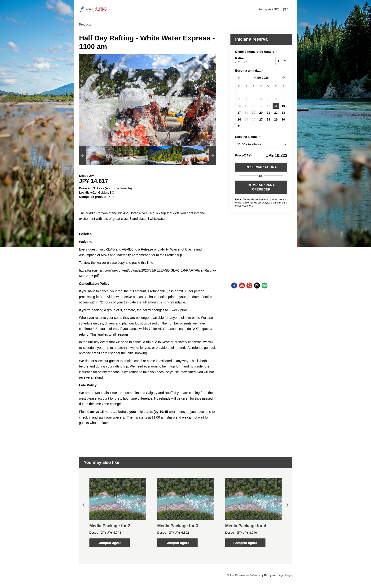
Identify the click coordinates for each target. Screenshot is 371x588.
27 (261, 119)
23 (283, 113)
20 (261, 113)
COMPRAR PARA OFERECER (261, 187)
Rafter (249, 60)
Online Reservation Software (243, 575)
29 (276, 119)
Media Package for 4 (246, 526)
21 (268, 113)
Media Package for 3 (178, 526)
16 (283, 106)
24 (239, 119)
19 (253, 113)
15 (276, 106)
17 (239, 113)
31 (239, 126)
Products (85, 24)
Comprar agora (109, 543)
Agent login (285, 575)
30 (283, 119)
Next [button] (287, 505)
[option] (96, 156)
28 (268, 119)
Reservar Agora (261, 167)
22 (276, 113)
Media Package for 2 (110, 526)
